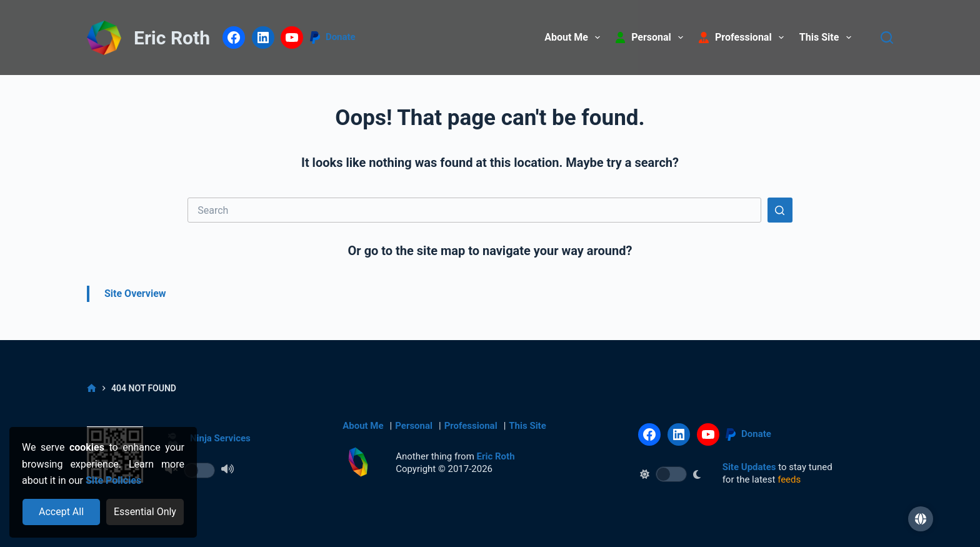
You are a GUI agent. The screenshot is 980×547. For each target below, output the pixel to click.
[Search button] (780, 210)
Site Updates (749, 467)
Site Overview (135, 294)
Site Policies (113, 480)
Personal (414, 426)
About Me (575, 38)
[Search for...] (474, 210)
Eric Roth (172, 38)
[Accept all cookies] (62, 512)
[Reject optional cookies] (145, 512)
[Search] (887, 38)
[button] (921, 519)
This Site (828, 38)
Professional (471, 426)
